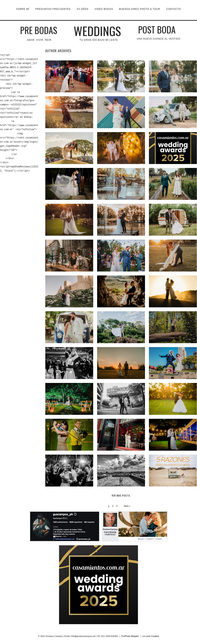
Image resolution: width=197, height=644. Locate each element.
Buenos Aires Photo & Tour (139, 9)
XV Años (83, 9)
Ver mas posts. (121, 495)
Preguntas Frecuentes (53, 9)
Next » (127, 506)
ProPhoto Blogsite (130, 636)
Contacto (174, 9)
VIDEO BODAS (104, 9)
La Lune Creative (151, 636)
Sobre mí (23, 9)
